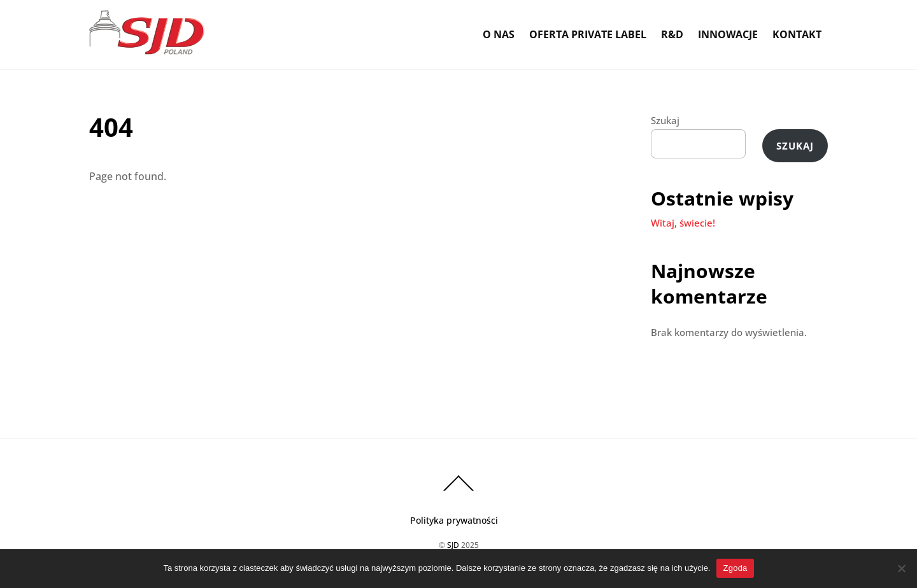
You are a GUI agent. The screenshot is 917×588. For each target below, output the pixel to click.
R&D (672, 34)
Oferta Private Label (588, 34)
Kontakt (797, 34)
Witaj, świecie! (683, 223)
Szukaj (665, 120)
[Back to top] (458, 490)
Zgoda (735, 568)
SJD (453, 545)
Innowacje (728, 34)
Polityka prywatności (454, 520)
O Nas (499, 34)
